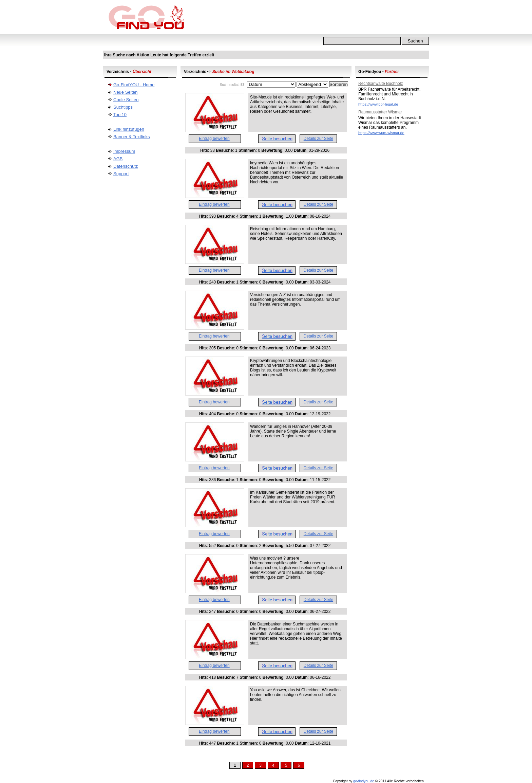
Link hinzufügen (129, 129)
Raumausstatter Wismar (380, 112)
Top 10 (120, 115)
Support (121, 174)
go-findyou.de (364, 781)
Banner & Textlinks (131, 137)
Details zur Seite (318, 139)
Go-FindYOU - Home (134, 85)
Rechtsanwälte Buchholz (381, 84)
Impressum (124, 151)
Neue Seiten (126, 92)
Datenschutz (126, 166)
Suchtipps (123, 107)
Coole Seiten (126, 100)
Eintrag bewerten (214, 139)
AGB (118, 159)
